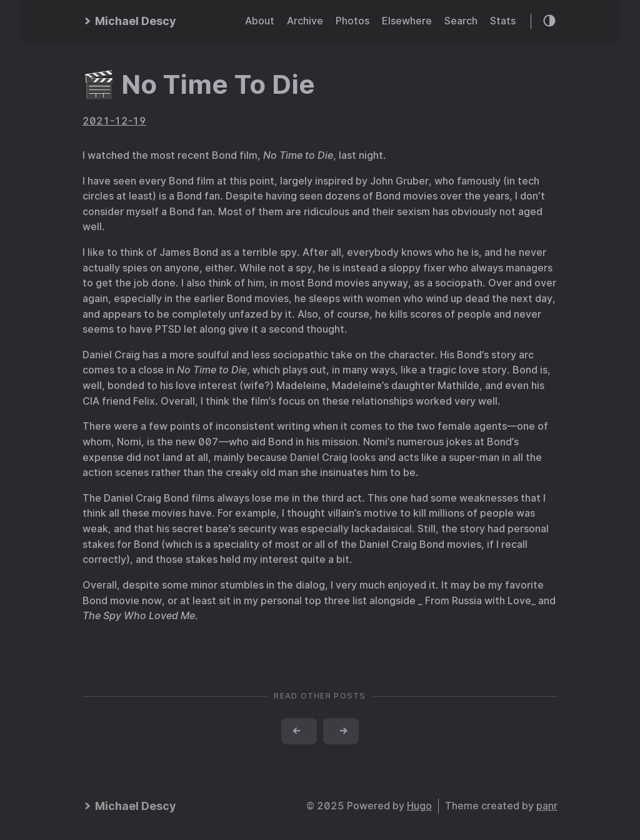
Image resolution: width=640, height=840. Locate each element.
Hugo (419, 806)
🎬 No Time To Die (199, 84)
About (260, 21)
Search (461, 21)
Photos (352, 21)
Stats (503, 21)
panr (547, 806)
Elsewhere (407, 21)
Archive (305, 21)
